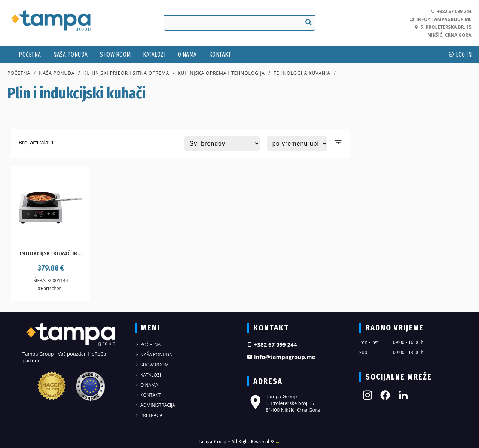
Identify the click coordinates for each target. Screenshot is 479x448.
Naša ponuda (71, 54)
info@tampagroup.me (440, 19)
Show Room (115, 54)
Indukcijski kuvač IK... (51, 253)
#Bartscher (49, 288)
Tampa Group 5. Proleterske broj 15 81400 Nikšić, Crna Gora (283, 403)
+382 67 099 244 (451, 11)
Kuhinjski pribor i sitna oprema (126, 73)
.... (278, 442)
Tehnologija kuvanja (302, 73)
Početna (30, 54)
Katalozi (154, 54)
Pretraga (149, 415)
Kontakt (220, 54)
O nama (187, 54)
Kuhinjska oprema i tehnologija (221, 73)
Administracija (155, 405)
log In (460, 54)
